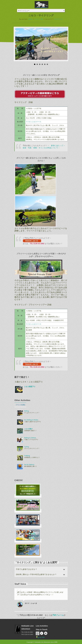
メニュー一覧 (38, 19)
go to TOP (40, 637)
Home (30, 19)
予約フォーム (58, 615)
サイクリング (58, 19)
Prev (18, 44)
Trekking (27, 456)
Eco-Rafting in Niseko (31, 420)
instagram (45, 633)
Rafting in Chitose (30, 438)
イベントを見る (20, 405)
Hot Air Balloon (29, 465)
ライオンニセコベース (34, 122)
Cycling (27, 447)
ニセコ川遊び (28, 429)
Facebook (41, 633)
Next (64, 44)
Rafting (27, 411)
